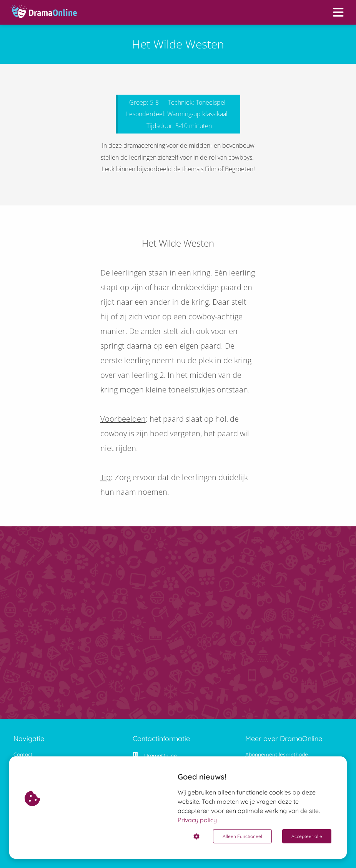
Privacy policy (197, 820)
